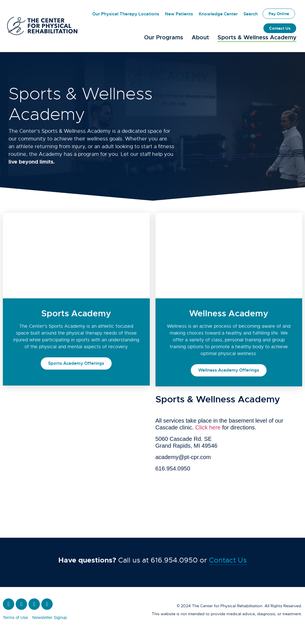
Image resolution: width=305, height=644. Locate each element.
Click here (208, 439)
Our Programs (164, 37)
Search (251, 14)
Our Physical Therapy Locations (126, 14)
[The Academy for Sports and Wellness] (78, 449)
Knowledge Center (218, 14)
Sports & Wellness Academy (257, 37)
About (200, 37)
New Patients (179, 14)
